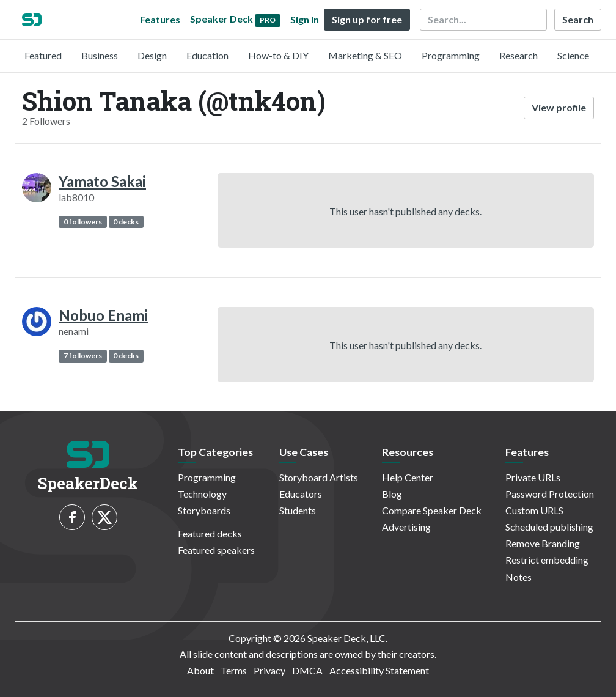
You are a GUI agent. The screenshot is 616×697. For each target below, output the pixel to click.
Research (519, 55)
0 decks (126, 222)
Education (207, 55)
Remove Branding (543, 543)
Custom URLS (534, 510)
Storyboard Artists (319, 477)
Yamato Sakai (102, 181)
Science (573, 55)
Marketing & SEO (365, 55)
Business (100, 55)
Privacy (269, 670)
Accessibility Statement (379, 670)
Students (298, 510)
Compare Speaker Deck (432, 510)
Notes (519, 577)
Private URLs (533, 477)
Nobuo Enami (103, 315)
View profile (559, 107)
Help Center (408, 477)
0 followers (83, 222)
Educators (301, 494)
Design (152, 55)
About (200, 670)
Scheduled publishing (549, 527)
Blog (392, 494)
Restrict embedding (547, 560)
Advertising (406, 527)
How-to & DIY (278, 55)
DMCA (307, 670)
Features (160, 19)
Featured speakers (216, 550)
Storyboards (204, 510)
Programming (451, 55)
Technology (202, 494)
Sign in (305, 19)
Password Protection (550, 494)
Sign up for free (367, 19)
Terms (234, 670)
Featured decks (210, 533)
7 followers (83, 356)
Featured (43, 55)
